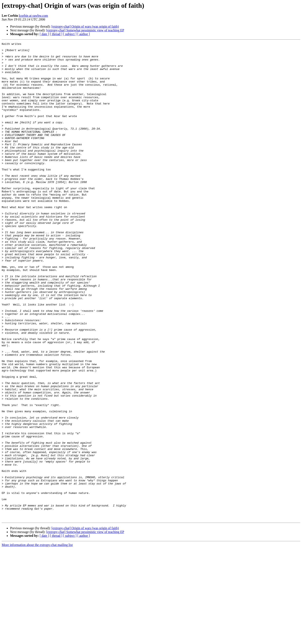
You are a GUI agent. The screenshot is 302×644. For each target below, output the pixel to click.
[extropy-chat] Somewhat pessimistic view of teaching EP (85, 30)
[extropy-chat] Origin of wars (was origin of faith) (85, 26)
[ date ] (44, 34)
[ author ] (84, 34)
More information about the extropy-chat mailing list (37, 640)
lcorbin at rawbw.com (33, 16)
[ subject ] (70, 34)
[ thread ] (56, 34)
